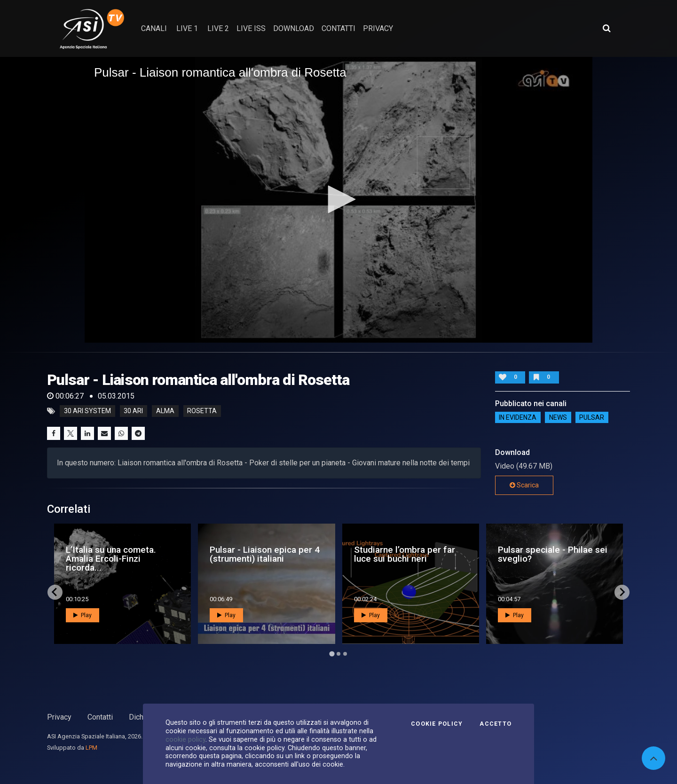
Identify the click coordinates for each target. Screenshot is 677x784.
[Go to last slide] (55, 592)
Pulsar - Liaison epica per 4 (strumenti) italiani (265, 554)
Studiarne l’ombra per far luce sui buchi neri (405, 554)
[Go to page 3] (345, 654)
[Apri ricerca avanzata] (606, 28)
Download (294, 28)
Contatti (100, 717)
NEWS (558, 417)
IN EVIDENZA (518, 417)
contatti (338, 28)
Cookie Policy (437, 724)
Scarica (524, 485)
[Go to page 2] (338, 654)
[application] (338, 200)
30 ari (133, 411)
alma (165, 411)
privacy (378, 28)
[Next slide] (622, 592)
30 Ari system (87, 411)
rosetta (202, 411)
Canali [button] (154, 28)
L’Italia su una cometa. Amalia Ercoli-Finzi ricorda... (111, 559)
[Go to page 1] (332, 654)
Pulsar (592, 417)
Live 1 (187, 28)
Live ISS (251, 28)
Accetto (496, 724)
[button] (338, 199)
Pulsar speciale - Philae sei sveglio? (553, 554)
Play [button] (83, 615)
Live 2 (218, 28)
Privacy (59, 717)
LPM (91, 748)
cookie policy (185, 739)
